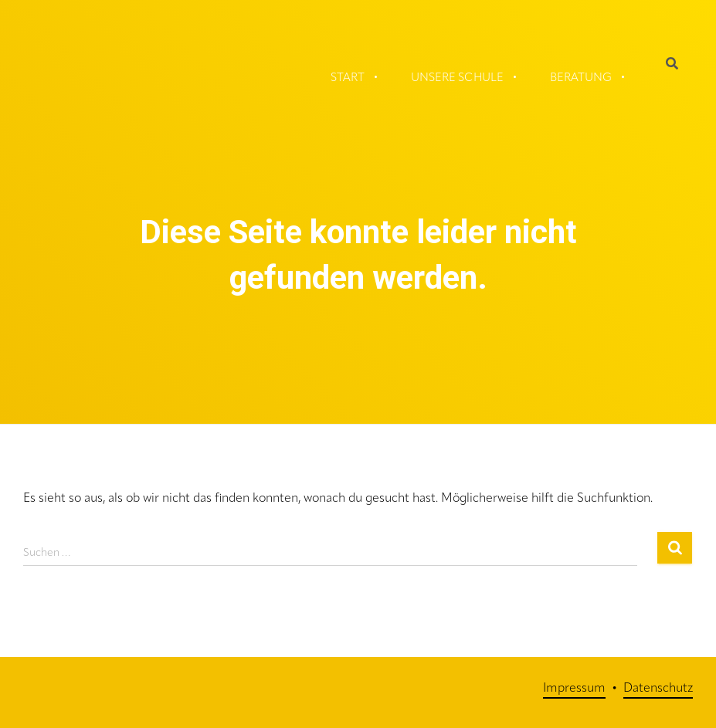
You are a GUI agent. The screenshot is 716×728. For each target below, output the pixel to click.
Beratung (581, 78)
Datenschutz (658, 689)
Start (348, 78)
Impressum (574, 689)
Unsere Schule (457, 78)
